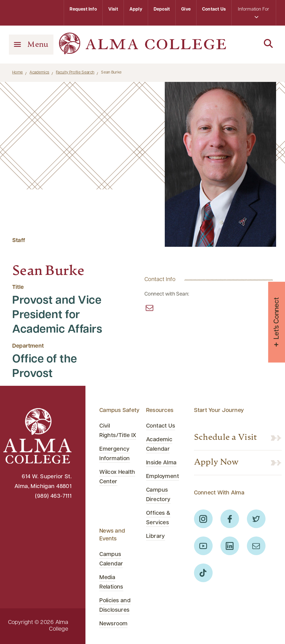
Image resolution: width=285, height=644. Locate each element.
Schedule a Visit (226, 438)
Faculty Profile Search (75, 73)
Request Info (83, 9)
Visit (113, 9)
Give (186, 9)
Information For (254, 13)
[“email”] (149, 308)
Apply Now (216, 463)
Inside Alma (161, 463)
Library (156, 536)
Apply (136, 9)
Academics (39, 73)
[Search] (254, 44)
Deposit (162, 9)
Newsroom (113, 624)
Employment (163, 477)
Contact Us (214, 9)
